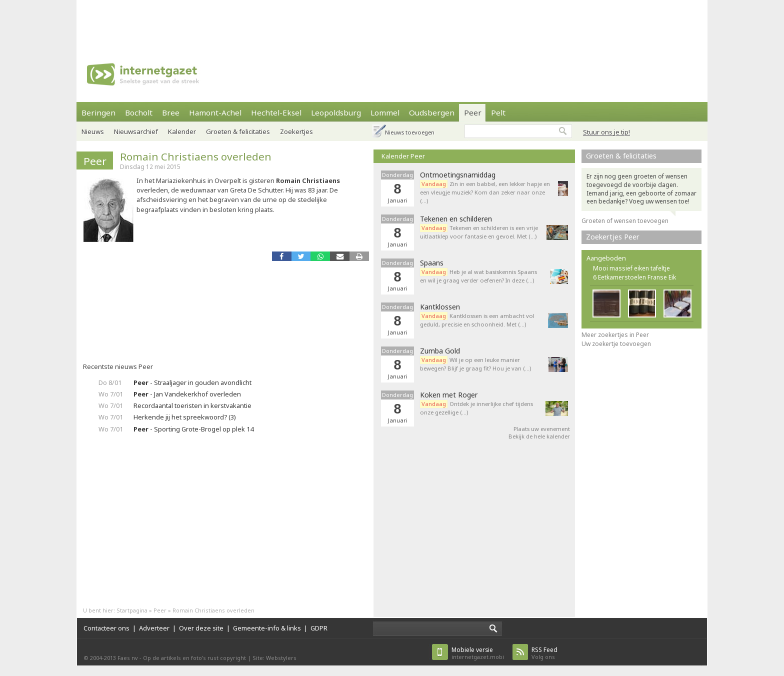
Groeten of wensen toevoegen (625, 221)
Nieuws (93, 131)
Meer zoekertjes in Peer (615, 335)
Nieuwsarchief (136, 131)
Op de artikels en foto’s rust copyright (194, 658)
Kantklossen (440, 307)
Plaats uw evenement (542, 429)
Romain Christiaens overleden (196, 156)
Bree (171, 112)
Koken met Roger (449, 395)
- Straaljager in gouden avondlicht (192, 382)
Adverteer (154, 628)
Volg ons (544, 653)
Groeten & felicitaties (238, 131)
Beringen (98, 112)
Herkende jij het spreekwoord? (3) (185, 417)
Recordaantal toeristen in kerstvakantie (192, 405)
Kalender (182, 131)
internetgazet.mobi (478, 653)
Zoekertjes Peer (613, 237)
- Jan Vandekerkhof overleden (187, 394)
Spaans (432, 263)
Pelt (498, 112)
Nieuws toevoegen (410, 132)
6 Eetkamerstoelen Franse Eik (634, 277)
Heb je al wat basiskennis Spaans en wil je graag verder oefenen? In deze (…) (478, 276)
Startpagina (132, 610)
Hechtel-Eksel (276, 112)
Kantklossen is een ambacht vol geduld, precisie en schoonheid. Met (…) (477, 320)
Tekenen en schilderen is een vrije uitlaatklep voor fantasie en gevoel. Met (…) (479, 232)
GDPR (319, 628)
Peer (473, 112)
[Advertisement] (392, 22)
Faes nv (128, 658)
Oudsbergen (432, 112)
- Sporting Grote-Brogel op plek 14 (193, 429)
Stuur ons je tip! (606, 132)
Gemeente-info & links (267, 628)
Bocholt (139, 112)
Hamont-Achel (215, 112)
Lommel (385, 112)
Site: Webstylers (274, 658)
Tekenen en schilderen (456, 219)
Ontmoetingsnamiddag (458, 175)
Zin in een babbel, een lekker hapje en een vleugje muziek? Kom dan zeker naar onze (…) (485, 192)
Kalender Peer (403, 156)
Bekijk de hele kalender (539, 436)
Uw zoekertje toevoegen (616, 344)
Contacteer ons (106, 628)
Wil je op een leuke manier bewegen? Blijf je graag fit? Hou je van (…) (475, 364)
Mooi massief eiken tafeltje (631, 268)
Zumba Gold (440, 351)
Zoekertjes (296, 131)
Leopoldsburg (336, 112)
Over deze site (201, 628)
